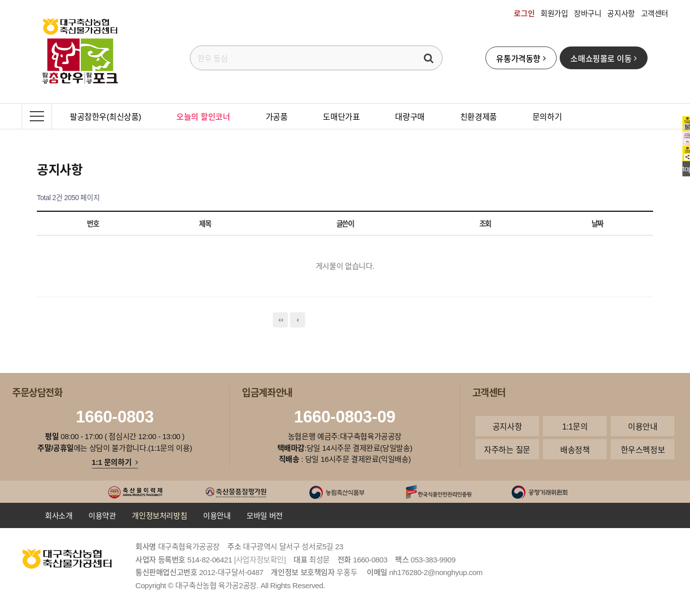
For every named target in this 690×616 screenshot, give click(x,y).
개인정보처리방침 (159, 515)
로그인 (524, 13)
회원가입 (554, 13)
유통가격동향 (521, 58)
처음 (280, 320)
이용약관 (102, 515)
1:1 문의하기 (115, 462)
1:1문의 (575, 426)
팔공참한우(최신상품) (105, 116)
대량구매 (410, 116)
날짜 (597, 223)
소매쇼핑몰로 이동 (603, 58)
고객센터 (655, 13)
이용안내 (643, 426)
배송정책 (575, 449)
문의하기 (547, 116)
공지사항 (621, 13)
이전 (298, 320)
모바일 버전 (265, 515)
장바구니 (587, 13)
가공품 (277, 116)
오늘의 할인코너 (203, 116)
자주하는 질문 (507, 449)
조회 (485, 223)
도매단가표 (341, 116)
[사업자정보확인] (260, 559)
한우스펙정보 (643, 449)
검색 (429, 58)
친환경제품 (479, 116)
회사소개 (59, 515)
